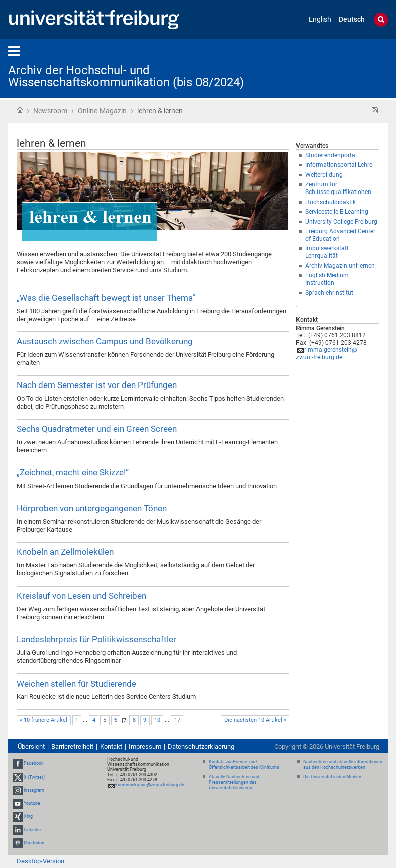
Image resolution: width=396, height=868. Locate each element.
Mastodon (34, 843)
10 (157, 720)
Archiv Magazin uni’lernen (340, 266)
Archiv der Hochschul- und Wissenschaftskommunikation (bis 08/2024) (126, 76)
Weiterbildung (324, 175)
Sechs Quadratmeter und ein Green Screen (97, 429)
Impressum (145, 747)
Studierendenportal (331, 155)
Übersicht (31, 747)
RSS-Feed (375, 110)
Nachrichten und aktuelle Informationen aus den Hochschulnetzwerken (343, 765)
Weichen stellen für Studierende (76, 684)
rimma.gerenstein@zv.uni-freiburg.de (327, 354)
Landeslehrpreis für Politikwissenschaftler (96, 639)
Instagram (34, 790)
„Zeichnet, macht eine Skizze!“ (73, 472)
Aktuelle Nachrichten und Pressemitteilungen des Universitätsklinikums (234, 782)
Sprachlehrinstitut (329, 293)
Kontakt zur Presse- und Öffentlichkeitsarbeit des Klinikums (244, 765)
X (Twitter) (34, 777)
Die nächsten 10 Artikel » (255, 720)
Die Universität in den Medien (332, 777)
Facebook (34, 764)
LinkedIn (32, 830)
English (320, 19)
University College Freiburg (341, 222)
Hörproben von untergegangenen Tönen (92, 508)
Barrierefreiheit (72, 747)
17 (177, 720)
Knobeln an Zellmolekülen (65, 552)
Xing (28, 816)
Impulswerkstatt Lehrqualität (327, 252)
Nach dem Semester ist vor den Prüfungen (97, 385)
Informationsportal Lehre (339, 165)
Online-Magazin (102, 111)
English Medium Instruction (327, 279)
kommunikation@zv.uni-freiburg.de (150, 785)
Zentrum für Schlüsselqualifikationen (338, 188)
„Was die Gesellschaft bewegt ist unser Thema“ (106, 298)
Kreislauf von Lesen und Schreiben (81, 596)
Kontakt (111, 747)
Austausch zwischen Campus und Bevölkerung (105, 341)
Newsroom (50, 111)
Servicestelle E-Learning (337, 212)
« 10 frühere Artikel (43, 720)
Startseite (20, 110)
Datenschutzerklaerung (201, 747)
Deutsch (352, 19)
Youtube (32, 803)
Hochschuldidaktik (330, 202)
